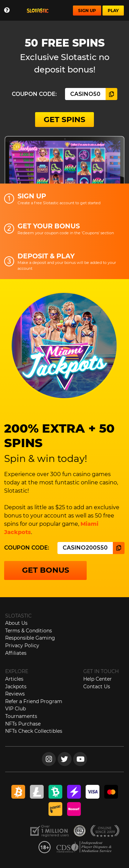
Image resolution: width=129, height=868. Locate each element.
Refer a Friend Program (34, 701)
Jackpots (16, 687)
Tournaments (21, 716)
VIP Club (15, 709)
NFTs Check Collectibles (34, 731)
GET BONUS (46, 570)
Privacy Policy (22, 645)
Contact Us (97, 687)
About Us (16, 623)
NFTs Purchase (23, 724)
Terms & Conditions (29, 631)
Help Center (98, 679)
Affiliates (16, 653)
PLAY (113, 11)
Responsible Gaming (30, 638)
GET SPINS (64, 120)
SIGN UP (87, 11)
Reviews (15, 694)
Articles (14, 679)
